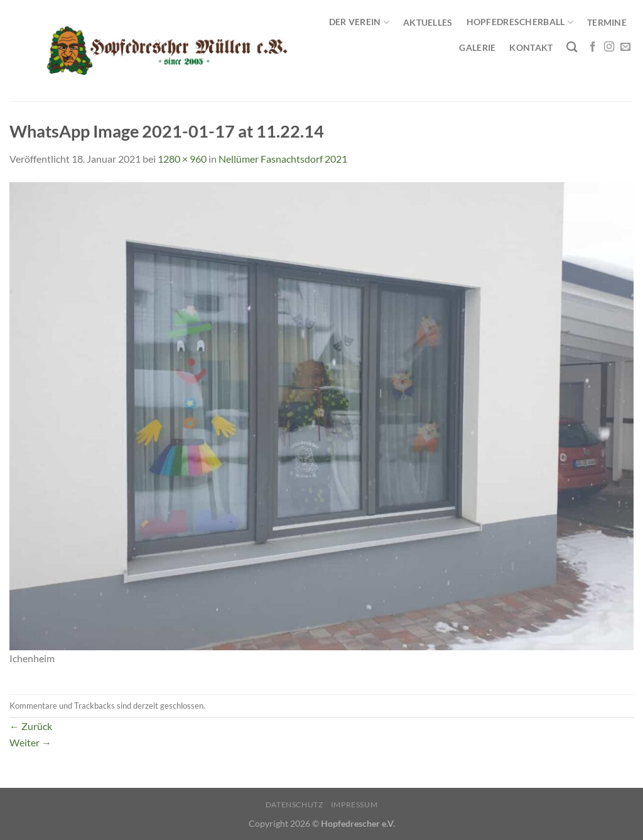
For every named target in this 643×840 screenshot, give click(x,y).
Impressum (354, 805)
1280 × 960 (182, 159)
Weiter (30, 742)
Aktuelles (428, 22)
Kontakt (531, 47)
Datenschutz (294, 805)
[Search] (572, 47)
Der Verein (359, 22)
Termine (607, 22)
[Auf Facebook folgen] (593, 47)
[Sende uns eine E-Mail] (625, 47)
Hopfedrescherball (520, 22)
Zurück (31, 726)
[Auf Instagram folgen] (609, 47)
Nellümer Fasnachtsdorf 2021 (283, 159)
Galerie (477, 47)
